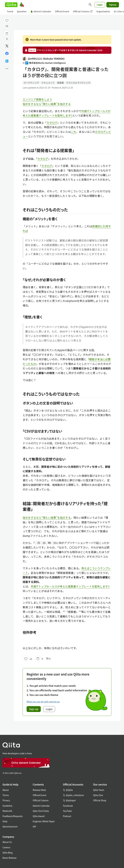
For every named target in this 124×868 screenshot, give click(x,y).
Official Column (83, 11)
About (6, 790)
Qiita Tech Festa (41, 811)
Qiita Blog (8, 853)
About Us (7, 842)
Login (100, 5)
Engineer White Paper (44, 821)
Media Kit (7, 811)
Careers (6, 847)
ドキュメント (48, 83)
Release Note (39, 790)
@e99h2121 (44, 59)
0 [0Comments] (48, 659)
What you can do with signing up (43, 702)
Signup (113, 5)
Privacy (6, 800)
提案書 (60, 83)
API (34, 827)
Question (22, 11)
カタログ (52, 123)
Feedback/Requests (13, 816)
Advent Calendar (41, 11)
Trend (10, 11)
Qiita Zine (98, 795)
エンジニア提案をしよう (37, 99)
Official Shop (100, 800)
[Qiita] (11, 5)
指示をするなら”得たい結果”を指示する (47, 104)
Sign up (34, 709)
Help (5, 821)
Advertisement (10, 827)
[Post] (7, 46)
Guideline (7, 806)
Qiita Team (99, 790)
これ (73, 132)
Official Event (62, 11)
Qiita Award (39, 816)
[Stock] (7, 34)
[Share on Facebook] (7, 53)
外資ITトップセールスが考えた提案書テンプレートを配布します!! (70, 586)
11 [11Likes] (7, 26)
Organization (103, 11)
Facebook (68, 806)
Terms (6, 795)
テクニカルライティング (78, 83)
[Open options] (7, 69)
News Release (10, 858)
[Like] (7, 20)
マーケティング (31, 83)
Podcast (67, 816)
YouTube (67, 811)
